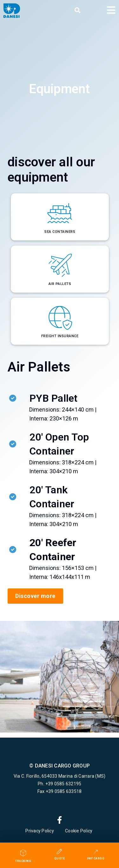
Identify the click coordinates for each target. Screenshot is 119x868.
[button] (77, 10)
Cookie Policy (79, 831)
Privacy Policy (40, 831)
